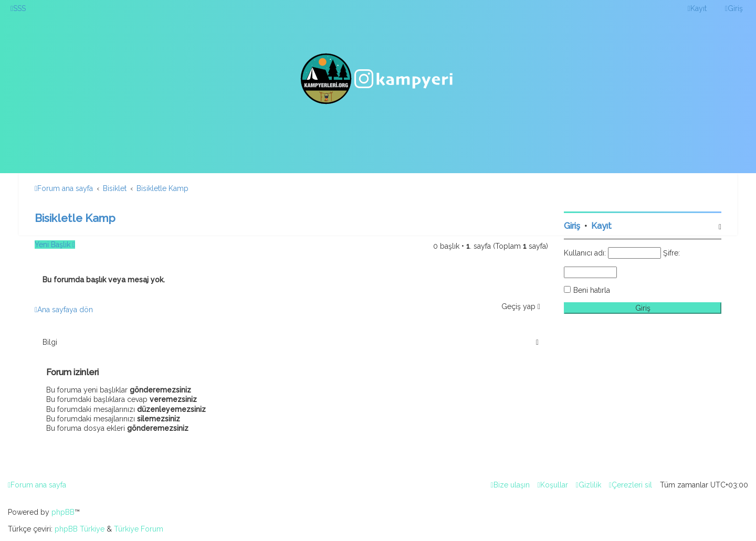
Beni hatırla (592, 290)
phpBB (63, 512)
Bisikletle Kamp (75, 218)
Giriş (572, 226)
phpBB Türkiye (80, 529)
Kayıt (601, 226)
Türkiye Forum (139, 529)
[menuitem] (18, 8)
